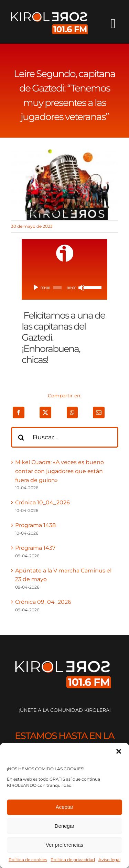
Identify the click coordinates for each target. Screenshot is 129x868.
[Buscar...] (65, 437)
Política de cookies (28, 860)
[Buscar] (21, 437)
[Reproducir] (36, 288)
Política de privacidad (73, 860)
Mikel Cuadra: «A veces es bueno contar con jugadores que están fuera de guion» (60, 471)
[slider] (57, 288)
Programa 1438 (35, 525)
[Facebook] (19, 412)
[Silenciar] (82, 288)
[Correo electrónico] (99, 412)
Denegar (65, 826)
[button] (119, 751)
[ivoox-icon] (65, 247)
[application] (64, 288)
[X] (45, 412)
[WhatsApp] (72, 412)
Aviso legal (109, 860)
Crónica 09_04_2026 (43, 602)
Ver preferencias (64, 845)
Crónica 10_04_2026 (42, 502)
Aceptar (65, 807)
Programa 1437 (35, 548)
